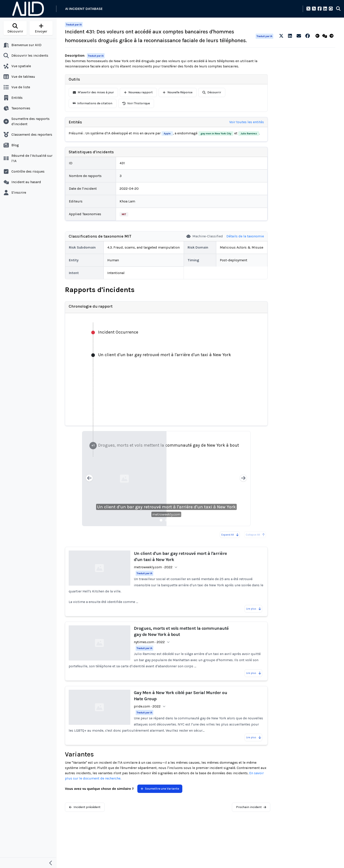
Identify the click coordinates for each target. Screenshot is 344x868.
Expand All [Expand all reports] (230, 535)
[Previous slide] (89, 479)
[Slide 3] (172, 520)
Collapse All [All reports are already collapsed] (255, 535)
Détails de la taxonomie (245, 236)
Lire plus (254, 609)
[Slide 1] (161, 520)
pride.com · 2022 (147, 706)
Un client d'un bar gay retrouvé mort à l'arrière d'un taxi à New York (166, 507)
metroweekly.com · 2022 (153, 567)
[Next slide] (243, 479)
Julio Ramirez (249, 134)
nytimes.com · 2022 (149, 642)
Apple (167, 134)
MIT (124, 214)
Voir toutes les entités (247, 122)
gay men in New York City (216, 134)
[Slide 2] (166, 520)
